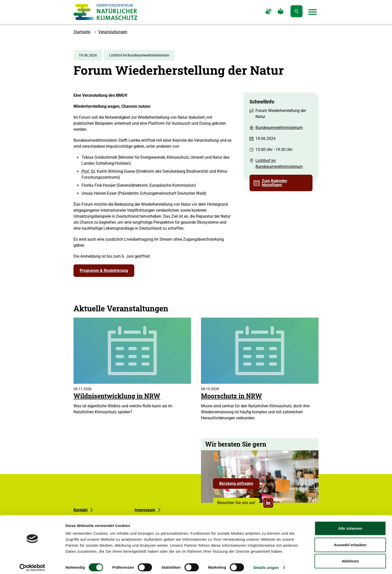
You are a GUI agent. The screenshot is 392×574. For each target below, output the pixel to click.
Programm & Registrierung (104, 271)
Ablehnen (350, 558)
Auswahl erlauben (350, 541)
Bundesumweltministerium (279, 128)
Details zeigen (266, 564)
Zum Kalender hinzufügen (274, 183)
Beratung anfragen (239, 485)
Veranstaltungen (113, 32)
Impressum (145, 510)
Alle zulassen (350, 525)
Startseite (82, 32)
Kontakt (80, 510)
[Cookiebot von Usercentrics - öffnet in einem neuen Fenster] (32, 564)
